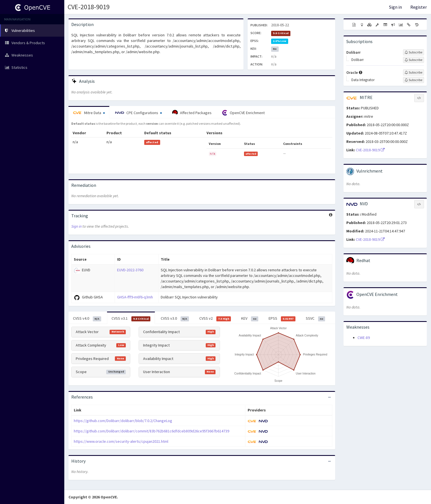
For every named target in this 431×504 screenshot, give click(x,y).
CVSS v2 (215, 319)
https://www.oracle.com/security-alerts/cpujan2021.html (121, 441)
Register (419, 7)
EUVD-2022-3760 (130, 270)
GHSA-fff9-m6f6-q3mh (135, 297)
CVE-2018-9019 (89, 7)
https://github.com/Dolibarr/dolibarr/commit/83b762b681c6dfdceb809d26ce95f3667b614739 (151, 431)
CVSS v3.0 (175, 319)
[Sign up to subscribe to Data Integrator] (414, 80)
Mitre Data (89, 113)
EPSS (282, 319)
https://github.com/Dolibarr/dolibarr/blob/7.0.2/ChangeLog (123, 421)
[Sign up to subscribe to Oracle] (414, 72)
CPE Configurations (138, 113)
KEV (250, 319)
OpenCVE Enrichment (243, 113)
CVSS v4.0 (87, 319)
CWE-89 (364, 338)
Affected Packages (192, 113)
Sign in (396, 7)
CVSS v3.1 (131, 319)
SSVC (316, 319)
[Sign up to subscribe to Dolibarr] (414, 52)
